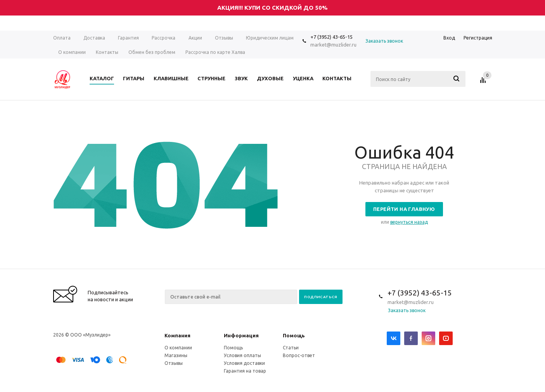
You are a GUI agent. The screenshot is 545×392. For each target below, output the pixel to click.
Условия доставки (244, 363)
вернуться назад (409, 222)
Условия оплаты (242, 355)
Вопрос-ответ (299, 355)
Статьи (291, 348)
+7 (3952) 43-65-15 (331, 37)
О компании (178, 348)
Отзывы (174, 363)
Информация (241, 335)
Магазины (176, 355)
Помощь (294, 335)
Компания (177, 335)
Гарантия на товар (245, 371)
